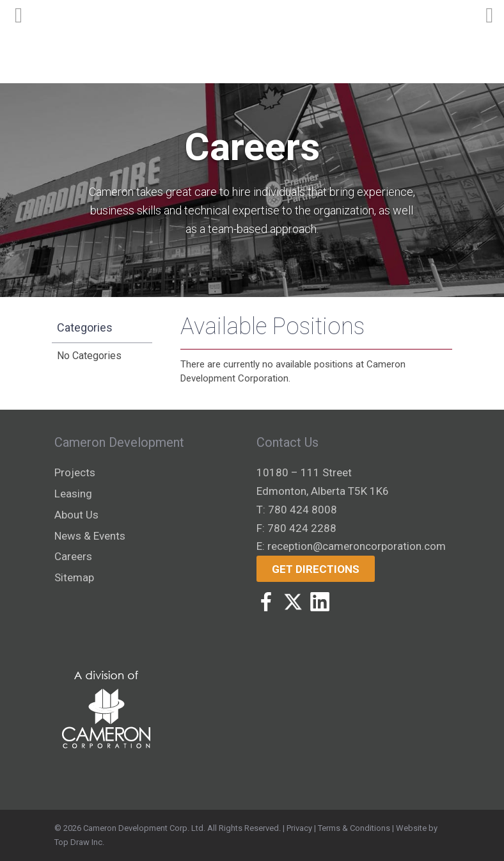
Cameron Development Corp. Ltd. (144, 828)
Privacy (299, 828)
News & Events (90, 536)
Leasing (73, 494)
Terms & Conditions (354, 828)
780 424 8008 (303, 510)
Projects (75, 472)
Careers (73, 556)
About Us (76, 515)
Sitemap (74, 577)
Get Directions (316, 569)
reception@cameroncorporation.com (357, 546)
